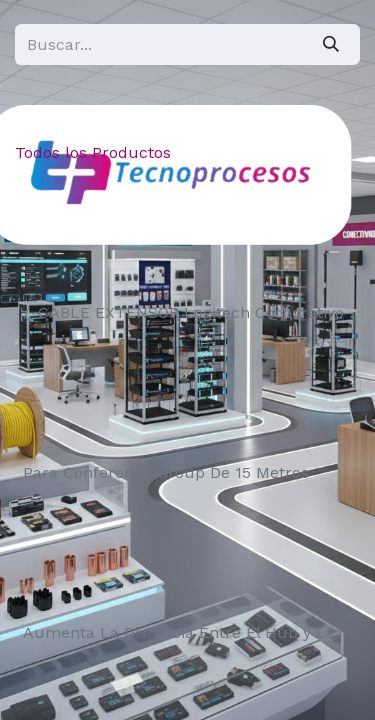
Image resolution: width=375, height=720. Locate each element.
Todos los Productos (93, 152)
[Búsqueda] (331, 44)
